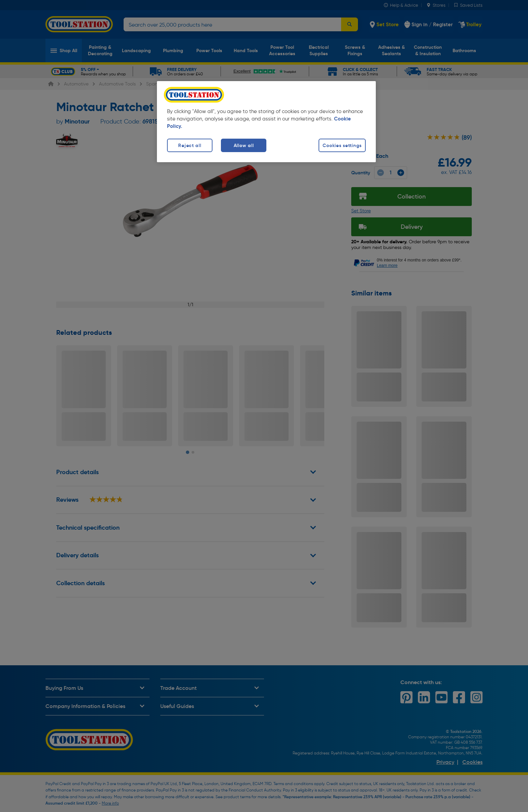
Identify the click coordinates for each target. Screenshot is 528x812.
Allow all (244, 145)
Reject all (190, 145)
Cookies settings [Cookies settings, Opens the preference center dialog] (342, 145)
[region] (266, 122)
